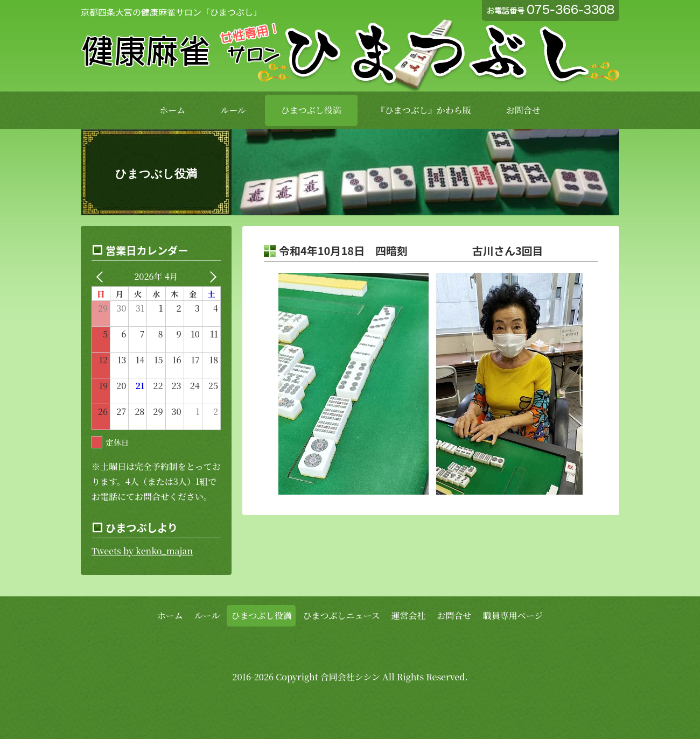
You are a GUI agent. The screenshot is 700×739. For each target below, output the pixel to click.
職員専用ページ (513, 615)
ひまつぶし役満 (311, 110)
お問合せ (523, 110)
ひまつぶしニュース (341, 615)
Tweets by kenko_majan (142, 551)
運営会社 (409, 615)
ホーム (172, 110)
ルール (233, 110)
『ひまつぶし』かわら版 (424, 110)
